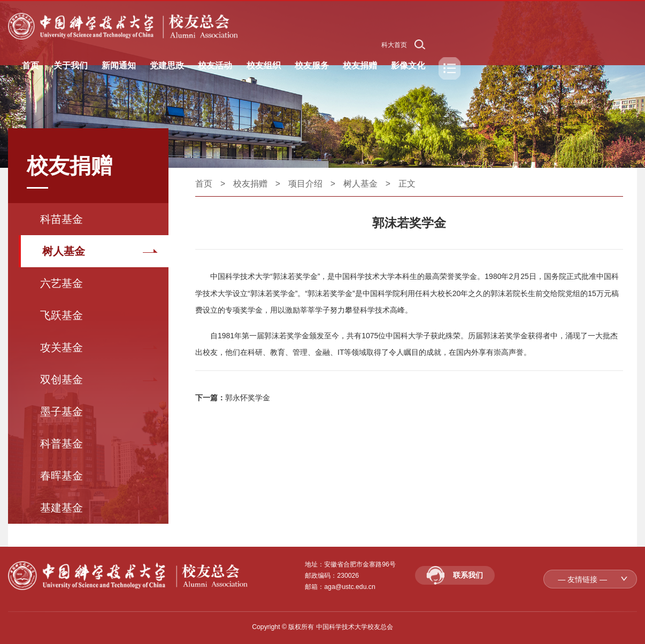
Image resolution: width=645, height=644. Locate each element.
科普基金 (62, 444)
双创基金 (62, 379)
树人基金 (64, 251)
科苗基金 (62, 219)
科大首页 (394, 45)
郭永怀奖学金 (248, 398)
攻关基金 (62, 347)
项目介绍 (305, 184)
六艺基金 (62, 283)
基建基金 (62, 508)
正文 (407, 184)
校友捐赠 (250, 184)
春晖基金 (62, 476)
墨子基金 (62, 412)
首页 (204, 184)
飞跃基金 (62, 315)
